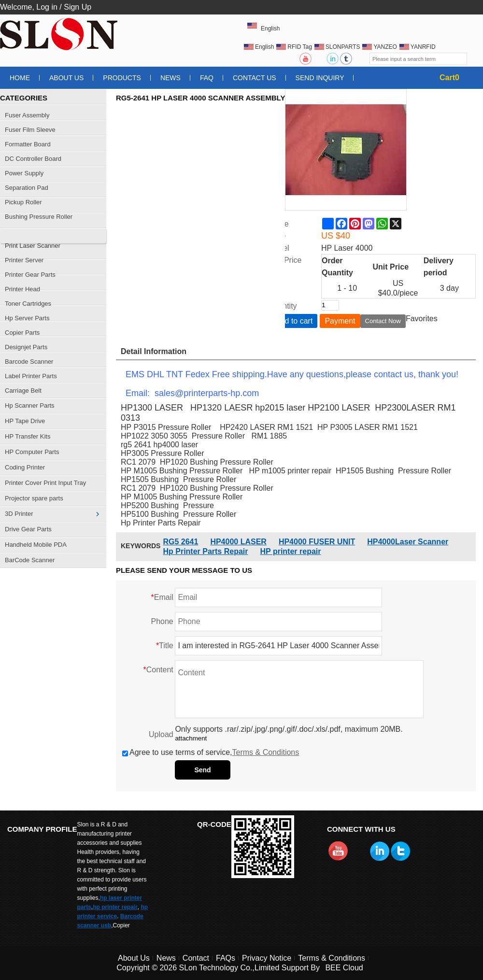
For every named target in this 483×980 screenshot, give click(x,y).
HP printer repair (291, 551)
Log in (47, 7)
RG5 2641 (180, 542)
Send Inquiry (320, 78)
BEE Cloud (344, 968)
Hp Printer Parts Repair (205, 551)
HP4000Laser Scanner (408, 542)
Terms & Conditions (266, 752)
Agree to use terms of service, (211, 752)
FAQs (226, 958)
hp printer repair (115, 907)
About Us (66, 78)
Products (122, 78)
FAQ (207, 78)
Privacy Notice (267, 958)
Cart (449, 78)
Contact (196, 958)
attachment (191, 738)
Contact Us (255, 78)
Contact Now (383, 321)
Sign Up (78, 7)
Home (20, 78)
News (170, 78)
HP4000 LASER (238, 542)
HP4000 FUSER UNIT (317, 542)
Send (202, 770)
